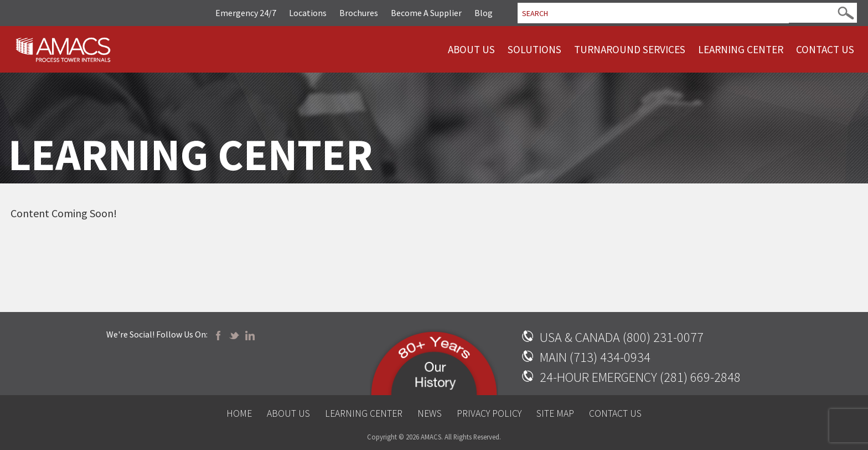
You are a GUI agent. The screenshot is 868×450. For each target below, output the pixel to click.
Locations (308, 13)
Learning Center (741, 49)
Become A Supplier (426, 13)
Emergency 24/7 (246, 13)
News (430, 413)
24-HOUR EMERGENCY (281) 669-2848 (640, 377)
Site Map (555, 413)
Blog (484, 13)
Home (239, 413)
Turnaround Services (630, 49)
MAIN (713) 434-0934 (595, 357)
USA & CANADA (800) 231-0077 (622, 337)
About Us (471, 49)
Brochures (359, 13)
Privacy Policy (489, 413)
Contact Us (825, 49)
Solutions (534, 49)
